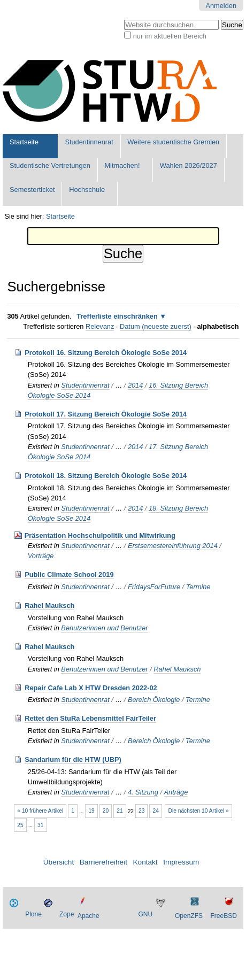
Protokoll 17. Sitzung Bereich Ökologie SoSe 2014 (106, 414)
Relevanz (100, 326)
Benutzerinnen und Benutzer (104, 628)
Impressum (181, 862)
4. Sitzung (143, 792)
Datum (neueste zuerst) (156, 326)
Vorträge (41, 556)
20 (106, 811)
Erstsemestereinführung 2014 (173, 546)
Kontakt (145, 862)
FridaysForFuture (154, 587)
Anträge (176, 792)
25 (20, 825)
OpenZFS (189, 916)
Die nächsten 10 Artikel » (199, 811)
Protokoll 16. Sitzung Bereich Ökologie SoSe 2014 (106, 353)
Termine (198, 587)
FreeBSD (223, 916)
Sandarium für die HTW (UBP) (73, 759)
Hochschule (87, 190)
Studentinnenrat (89, 142)
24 (155, 811)
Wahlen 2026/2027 (189, 165)
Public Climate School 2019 (69, 574)
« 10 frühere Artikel (40, 811)
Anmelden (221, 6)
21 (120, 811)
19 (91, 811)
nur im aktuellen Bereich (170, 36)
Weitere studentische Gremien (173, 142)
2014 (135, 385)
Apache (89, 916)
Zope (67, 914)
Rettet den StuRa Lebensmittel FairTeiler (90, 718)
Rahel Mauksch (49, 605)
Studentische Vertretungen (50, 165)
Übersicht (59, 862)
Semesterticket (32, 190)
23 (141, 811)
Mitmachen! (122, 165)
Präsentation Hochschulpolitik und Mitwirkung (100, 535)
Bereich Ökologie (154, 700)
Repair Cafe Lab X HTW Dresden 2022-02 (91, 688)
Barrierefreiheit (103, 862)
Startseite (24, 142)
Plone (33, 914)
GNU (145, 914)
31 (40, 825)
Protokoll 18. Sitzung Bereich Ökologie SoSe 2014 (106, 476)
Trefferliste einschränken (117, 316)
